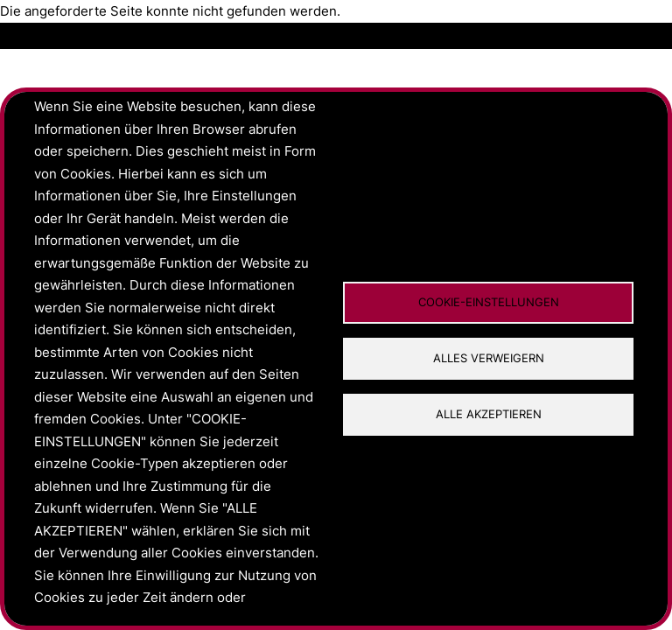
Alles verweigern (489, 358)
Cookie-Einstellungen (489, 302)
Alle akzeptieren (489, 414)
